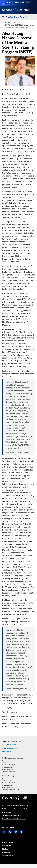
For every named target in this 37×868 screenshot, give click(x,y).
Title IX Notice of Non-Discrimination (14, 819)
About (10, 22)
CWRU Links (7, 842)
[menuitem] (9, 846)
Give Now (5, 849)
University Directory (9, 856)
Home (4, 22)
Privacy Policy (17, 816)
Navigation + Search (14, 17)
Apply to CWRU (7, 845)
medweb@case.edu (12, 748)
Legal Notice (6, 816)
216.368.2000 (11, 745)
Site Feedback (7, 752)
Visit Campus (6, 852)
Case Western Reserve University (18, 805)
